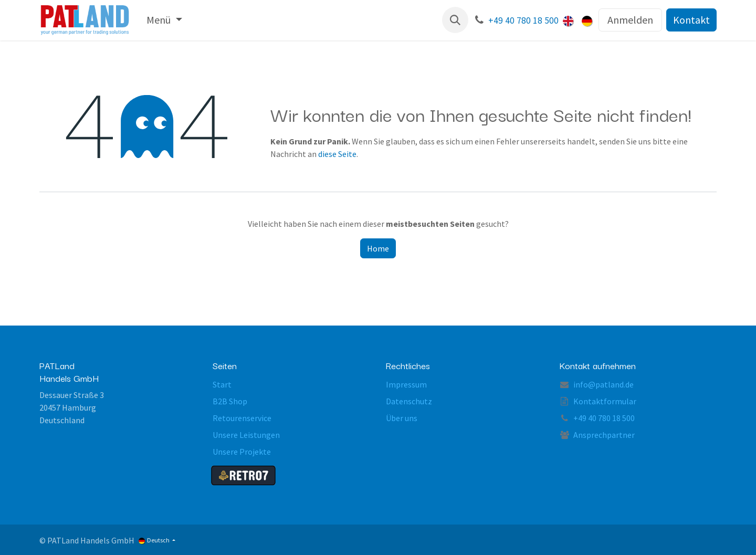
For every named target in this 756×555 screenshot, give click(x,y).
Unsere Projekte (242, 452)
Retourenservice (242, 418)
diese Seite (337, 154)
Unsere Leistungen (246, 435)
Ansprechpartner (604, 435)
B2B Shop (230, 401)
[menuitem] (164, 20)
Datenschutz (409, 401)
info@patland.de (603, 384)
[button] (455, 20)
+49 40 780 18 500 (523, 20)
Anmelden (630, 20)
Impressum (406, 384)
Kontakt (691, 20)
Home (378, 248)
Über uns (402, 418)
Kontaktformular (605, 401)
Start (222, 384)
